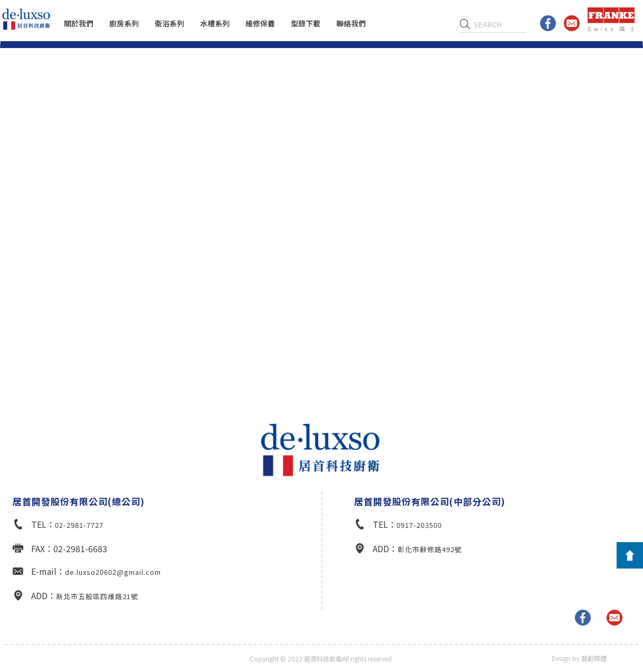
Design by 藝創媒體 (579, 658)
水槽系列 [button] (215, 23)
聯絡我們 (351, 23)
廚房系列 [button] (124, 23)
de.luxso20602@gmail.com (113, 572)
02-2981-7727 (79, 525)
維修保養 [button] (260, 23)
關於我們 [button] (79, 23)
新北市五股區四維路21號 (97, 596)
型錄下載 (306, 23)
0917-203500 (419, 525)
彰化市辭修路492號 (430, 549)
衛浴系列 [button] (169, 23)
